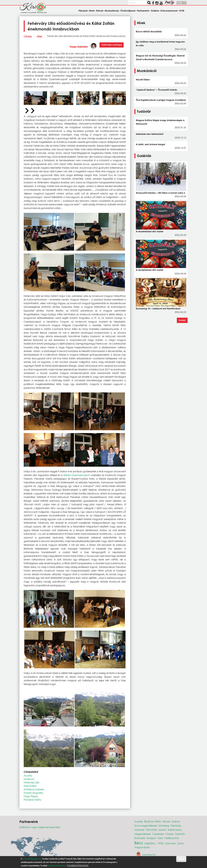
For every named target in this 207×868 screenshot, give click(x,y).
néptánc (150, 843)
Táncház (151, 830)
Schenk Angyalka (33, 793)
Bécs (139, 843)
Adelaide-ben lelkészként (150, 134)
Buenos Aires (153, 821)
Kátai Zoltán (30, 786)
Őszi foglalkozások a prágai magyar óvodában (161, 100)
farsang (176, 825)
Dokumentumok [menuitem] (169, 11)
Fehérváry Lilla (31, 782)
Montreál (139, 830)
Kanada (140, 838)
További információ (78, 865)
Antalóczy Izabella (34, 789)
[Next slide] (32, 111)
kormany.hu (149, 854)
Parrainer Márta (32, 800)
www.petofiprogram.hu (32, 859)
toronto (180, 834)
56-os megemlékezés (146, 826)
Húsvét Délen (143, 80)
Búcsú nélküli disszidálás (149, 31)
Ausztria (28, 775)
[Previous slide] (27, 111)
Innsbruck (29, 779)
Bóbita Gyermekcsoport (77, 475)
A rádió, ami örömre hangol (151, 144)
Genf (160, 838)
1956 (160, 843)
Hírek (39, 36)
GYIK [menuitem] (182, 11)
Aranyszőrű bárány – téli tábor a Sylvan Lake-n (160, 193)
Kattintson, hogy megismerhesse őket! (40, 827)
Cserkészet (158, 834)
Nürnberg (164, 826)
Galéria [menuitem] (155, 11)
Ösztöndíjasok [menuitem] (128, 11)
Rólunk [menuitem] (100, 11)
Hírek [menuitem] (92, 11)
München (170, 843)
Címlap (28, 36)
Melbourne (172, 838)
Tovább (182, 320)
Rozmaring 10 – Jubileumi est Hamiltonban (158, 308)
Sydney (176, 821)
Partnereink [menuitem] (143, 11)
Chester (170, 834)
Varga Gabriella (79, 47)
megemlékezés (143, 834)
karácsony (175, 830)
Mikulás (166, 821)
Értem (181, 859)
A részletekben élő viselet (150, 231)
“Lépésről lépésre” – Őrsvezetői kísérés (157, 90)
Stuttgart (151, 838)
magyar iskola (142, 847)
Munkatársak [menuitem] (112, 11)
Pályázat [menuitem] (83, 11)
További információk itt (57, 866)
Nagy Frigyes (31, 796)
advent (162, 830)
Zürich (181, 843)
